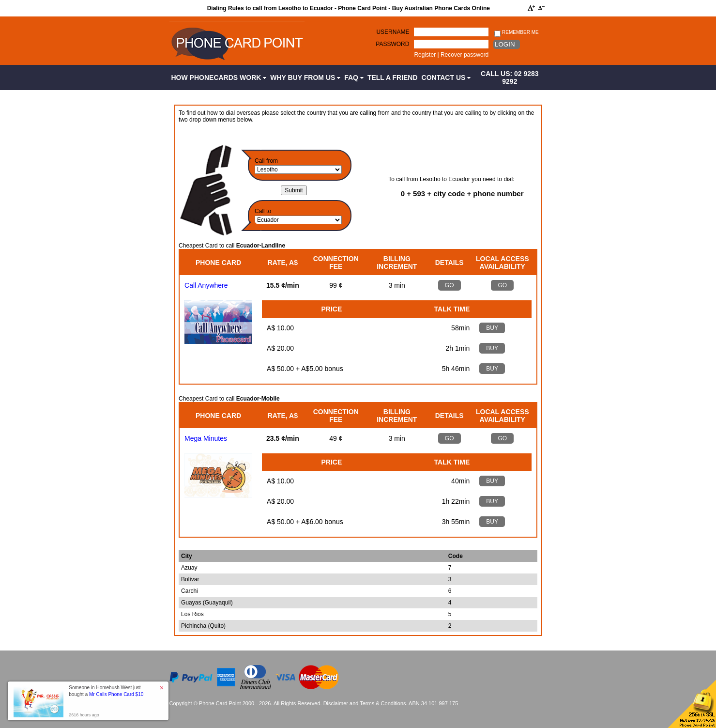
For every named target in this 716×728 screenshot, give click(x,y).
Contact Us (446, 77)
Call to (263, 211)
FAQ (354, 77)
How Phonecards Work (219, 77)
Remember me (516, 33)
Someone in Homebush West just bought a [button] (106, 691)
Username (393, 32)
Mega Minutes (206, 438)
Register (425, 55)
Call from (266, 161)
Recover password (465, 55)
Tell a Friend (393, 77)
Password (392, 44)
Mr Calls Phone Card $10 (116, 694)
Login (505, 44)
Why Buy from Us (305, 77)
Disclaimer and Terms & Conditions (365, 703)
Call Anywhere (206, 285)
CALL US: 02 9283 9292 (510, 77)
